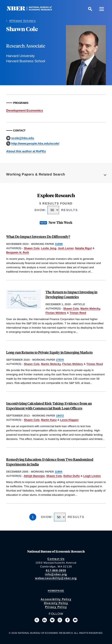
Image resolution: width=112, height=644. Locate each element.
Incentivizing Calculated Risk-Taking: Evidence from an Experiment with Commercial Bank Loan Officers (49, 406)
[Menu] (102, 9)
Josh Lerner (66, 248)
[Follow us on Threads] (60, 620)
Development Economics (25, 110)
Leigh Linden (92, 476)
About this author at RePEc (26, 151)
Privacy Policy (56, 607)
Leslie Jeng (49, 248)
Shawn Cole (32, 248)
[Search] (90, 9)
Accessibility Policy (56, 599)
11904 (59, 472)
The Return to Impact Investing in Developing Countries (71, 294)
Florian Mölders (56, 313)
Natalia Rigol (83, 248)
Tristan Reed (78, 313)
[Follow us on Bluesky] (52, 620)
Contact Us (56, 559)
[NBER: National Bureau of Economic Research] (32, 10)
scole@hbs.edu (23, 138)
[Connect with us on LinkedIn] (45, 620)
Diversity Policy (56, 603)
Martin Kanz (49, 420)
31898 (59, 244)
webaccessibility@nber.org (56, 578)
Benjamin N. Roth (18, 252)
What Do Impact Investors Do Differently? (38, 236)
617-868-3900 (56, 570)
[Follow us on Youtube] (75, 620)
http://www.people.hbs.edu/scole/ (35, 144)
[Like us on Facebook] (67, 620)
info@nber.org (56, 574)
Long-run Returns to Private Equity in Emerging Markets (49, 352)
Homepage (56, 591)
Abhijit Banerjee (34, 476)
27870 (60, 360)
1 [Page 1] (33, 517)
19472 (60, 416)
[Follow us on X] (37, 620)
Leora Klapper (69, 420)
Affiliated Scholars (22, 21)
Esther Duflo (72, 476)
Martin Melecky (90, 308)
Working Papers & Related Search (36, 174)
